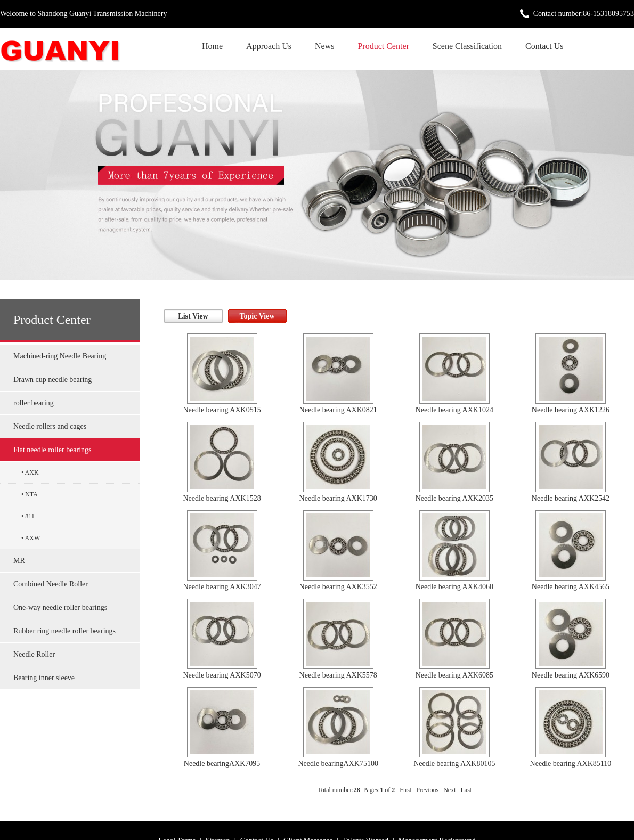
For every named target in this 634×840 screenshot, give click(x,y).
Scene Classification (467, 46)
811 (30, 516)
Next (449, 790)
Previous (427, 790)
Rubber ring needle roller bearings (64, 631)
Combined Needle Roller (51, 584)
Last (466, 790)
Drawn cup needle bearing (52, 380)
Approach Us (269, 46)
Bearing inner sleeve (44, 678)
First (405, 790)
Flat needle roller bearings (52, 450)
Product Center (383, 46)
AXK (32, 472)
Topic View (257, 316)
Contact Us (544, 46)
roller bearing (34, 403)
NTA (31, 494)
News (324, 46)
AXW (33, 538)
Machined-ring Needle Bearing (60, 356)
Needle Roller (34, 654)
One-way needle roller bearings (60, 607)
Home (212, 46)
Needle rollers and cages (50, 426)
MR (19, 561)
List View (193, 316)
